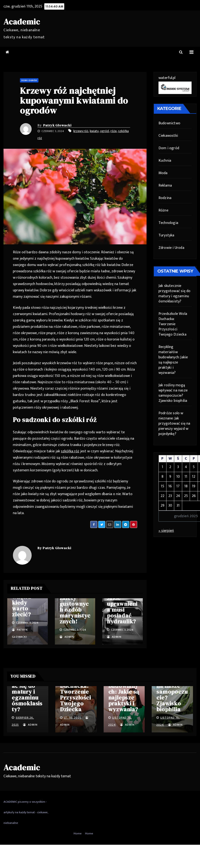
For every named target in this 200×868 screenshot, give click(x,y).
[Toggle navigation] (191, 52)
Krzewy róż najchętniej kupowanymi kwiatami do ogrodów (74, 101)
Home (78, 833)
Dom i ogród (29, 80)
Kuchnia (165, 161)
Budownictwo (169, 123)
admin (67, 637)
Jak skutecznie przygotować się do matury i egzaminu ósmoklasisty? (175, 294)
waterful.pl (167, 78)
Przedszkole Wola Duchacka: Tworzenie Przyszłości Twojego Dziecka (173, 324)
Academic (22, 22)
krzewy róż (81, 131)
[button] (181, 52)
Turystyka (166, 235)
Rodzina (165, 198)
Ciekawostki (168, 136)
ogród (104, 131)
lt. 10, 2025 (73, 718)
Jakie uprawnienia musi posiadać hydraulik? (122, 610)
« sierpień (166, 531)
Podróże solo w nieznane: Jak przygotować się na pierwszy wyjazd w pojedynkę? (174, 424)
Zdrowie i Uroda (171, 248)
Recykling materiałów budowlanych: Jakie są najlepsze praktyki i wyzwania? (173, 360)
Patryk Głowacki (57, 125)
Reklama (165, 186)
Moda (163, 173)
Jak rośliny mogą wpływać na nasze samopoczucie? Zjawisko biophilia (173, 393)
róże (113, 131)
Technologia (168, 223)
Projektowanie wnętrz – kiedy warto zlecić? (26, 600)
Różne (163, 210)
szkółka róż (70, 451)
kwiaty (94, 131)
